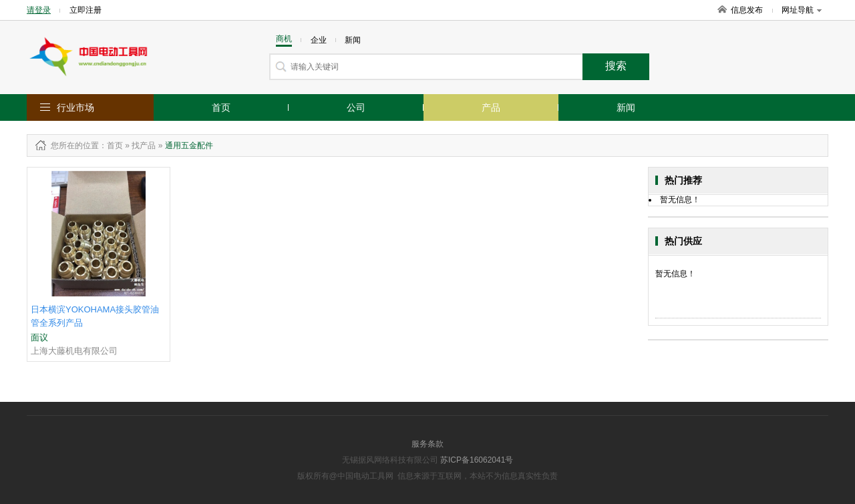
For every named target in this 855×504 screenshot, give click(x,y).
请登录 (39, 10)
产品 (491, 107)
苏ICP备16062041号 (477, 460)
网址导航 (802, 10)
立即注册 (85, 10)
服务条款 (427, 444)
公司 (356, 107)
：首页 (111, 146)
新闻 (626, 107)
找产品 (144, 146)
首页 (221, 107)
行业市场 (75, 107)
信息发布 (747, 10)
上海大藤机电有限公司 (74, 351)
